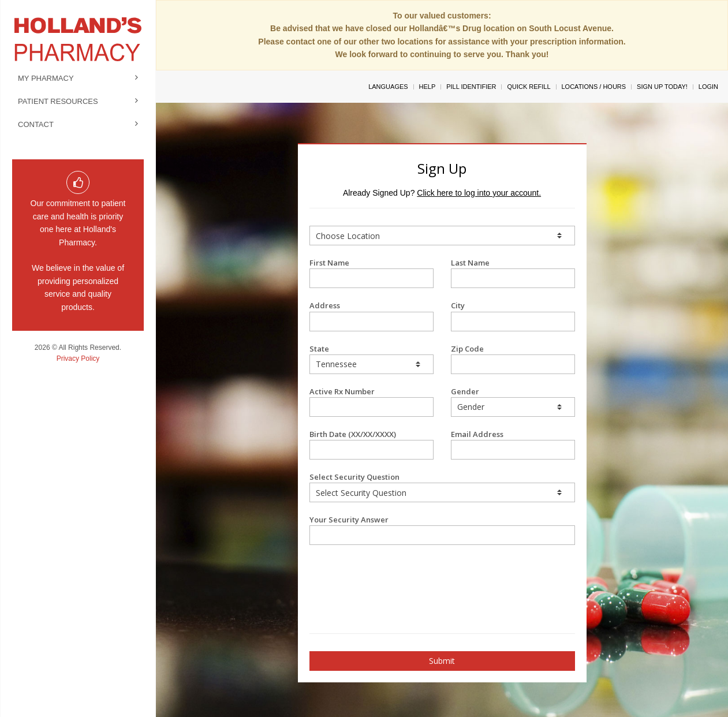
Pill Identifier (471, 87)
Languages (388, 87)
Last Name (513, 273)
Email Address (513, 444)
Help (428, 87)
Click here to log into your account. (479, 193)
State (372, 359)
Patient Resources (58, 101)
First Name (372, 273)
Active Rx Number (372, 402)
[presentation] (377, 574)
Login (708, 87)
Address (372, 315)
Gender (513, 402)
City (513, 315)
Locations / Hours (594, 87)
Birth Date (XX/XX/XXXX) (372, 444)
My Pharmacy (46, 78)
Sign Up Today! (662, 87)
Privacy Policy (78, 358)
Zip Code (513, 359)
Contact (36, 124)
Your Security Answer (442, 530)
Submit (442, 661)
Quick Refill (529, 87)
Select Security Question (442, 487)
